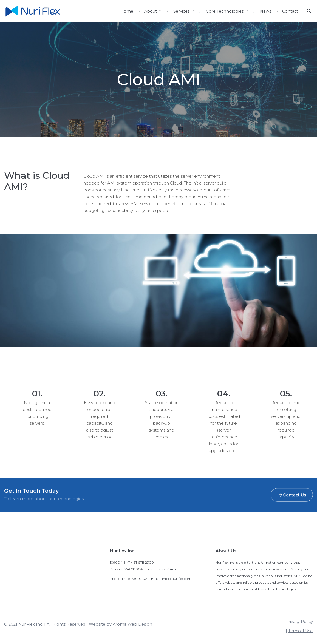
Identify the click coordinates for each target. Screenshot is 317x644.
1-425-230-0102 (134, 579)
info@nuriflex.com (177, 579)
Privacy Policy (299, 622)
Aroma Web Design (132, 624)
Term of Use (300, 631)
